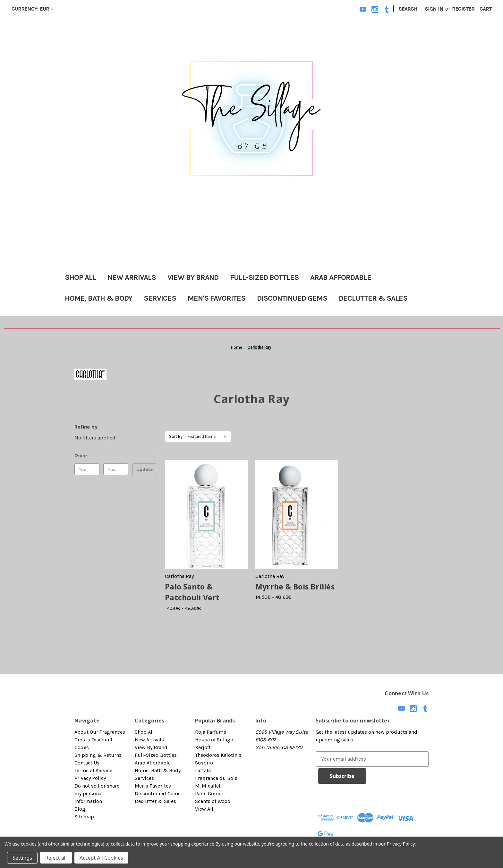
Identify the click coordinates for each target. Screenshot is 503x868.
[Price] (116, 456)
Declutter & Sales (373, 298)
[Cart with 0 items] (486, 9)
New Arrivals (132, 277)
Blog (80, 809)
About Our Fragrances (100, 732)
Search (408, 9)
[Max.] (116, 469)
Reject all (56, 858)
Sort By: (176, 436)
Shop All (80, 277)
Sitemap (84, 817)
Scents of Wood (213, 801)
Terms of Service (93, 770)
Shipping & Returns (98, 755)
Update (145, 469)
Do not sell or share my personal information (97, 793)
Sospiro (204, 763)
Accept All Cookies (101, 858)
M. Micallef (208, 786)
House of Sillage (214, 740)
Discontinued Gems (292, 298)
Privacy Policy (90, 778)
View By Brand (193, 277)
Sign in (434, 9)
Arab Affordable (341, 277)
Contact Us (87, 763)
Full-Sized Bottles (264, 277)
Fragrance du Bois (216, 778)
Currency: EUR (33, 9)
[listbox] (209, 437)
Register (463, 9)
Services (160, 298)
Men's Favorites (217, 298)
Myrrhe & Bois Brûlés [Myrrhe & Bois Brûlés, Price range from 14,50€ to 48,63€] (295, 587)
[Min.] (87, 469)
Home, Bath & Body (98, 298)
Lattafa (203, 770)
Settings (22, 858)
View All (204, 809)
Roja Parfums (211, 732)
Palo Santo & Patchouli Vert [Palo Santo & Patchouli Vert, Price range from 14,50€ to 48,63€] (192, 592)
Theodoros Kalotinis (218, 755)
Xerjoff (203, 747)
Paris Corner (209, 793)
